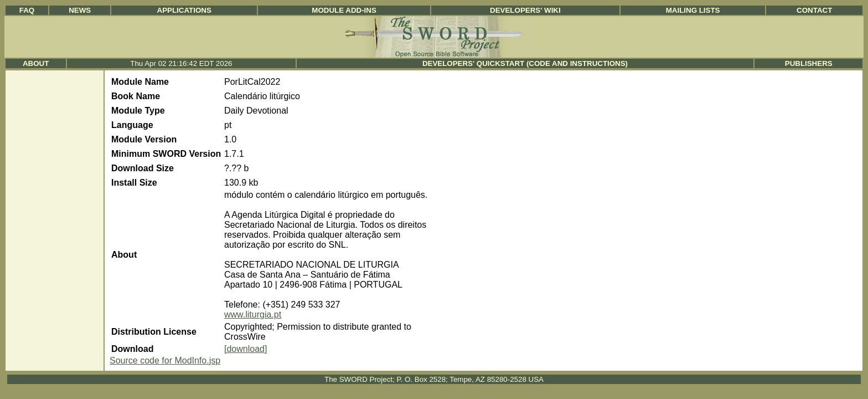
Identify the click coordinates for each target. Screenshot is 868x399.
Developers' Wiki (525, 10)
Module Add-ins (344, 10)
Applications (184, 10)
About (36, 63)
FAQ (27, 10)
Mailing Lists (693, 10)
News (80, 10)
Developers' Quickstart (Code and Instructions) (525, 63)
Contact (814, 10)
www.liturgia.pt (253, 314)
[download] (246, 349)
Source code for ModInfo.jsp (165, 360)
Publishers (809, 63)
